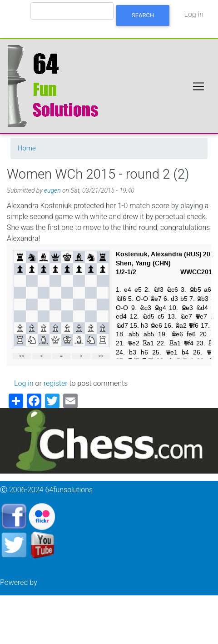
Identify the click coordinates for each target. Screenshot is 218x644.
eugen (52, 190)
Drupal (50, 582)
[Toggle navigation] (198, 86)
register (56, 383)
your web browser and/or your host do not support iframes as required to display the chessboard (109, 305)
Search (143, 15)
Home (27, 148)
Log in (194, 14)
